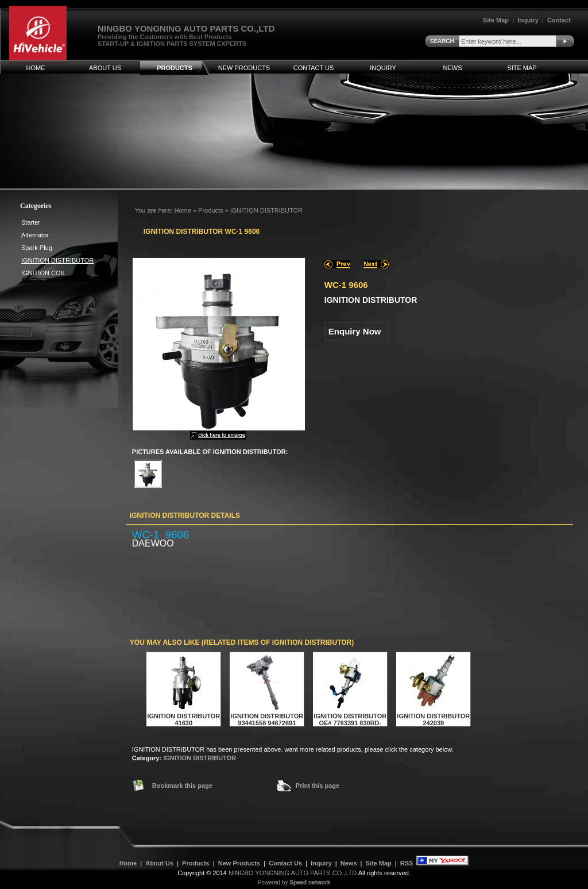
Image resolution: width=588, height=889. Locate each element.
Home (36, 68)
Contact (559, 20)
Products (175, 68)
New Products (244, 68)
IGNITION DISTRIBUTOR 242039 (433, 719)
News (453, 68)
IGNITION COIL (44, 273)
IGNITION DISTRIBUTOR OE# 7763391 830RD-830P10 (350, 723)
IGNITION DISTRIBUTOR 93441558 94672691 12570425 (267, 723)
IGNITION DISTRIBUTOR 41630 (183, 719)
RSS (407, 863)
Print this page (318, 786)
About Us (105, 68)
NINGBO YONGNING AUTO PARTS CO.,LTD (293, 873)
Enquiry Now (355, 331)
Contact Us (314, 68)
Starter (31, 222)
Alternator (35, 235)
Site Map (496, 20)
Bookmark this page (182, 786)
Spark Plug (37, 248)
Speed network (310, 882)
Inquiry (528, 20)
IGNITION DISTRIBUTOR (200, 758)
